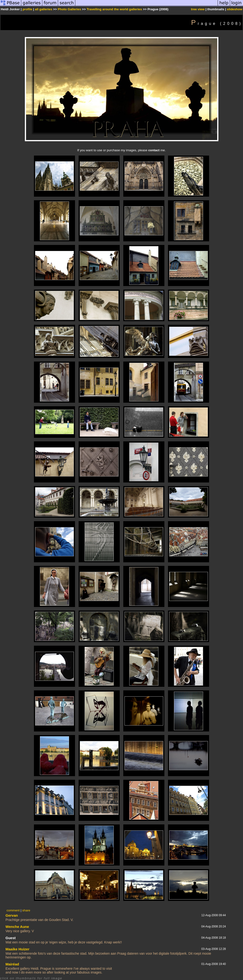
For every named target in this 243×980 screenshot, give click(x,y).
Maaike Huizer (17, 949)
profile (27, 9)
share (26, 910)
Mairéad (12, 964)
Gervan (12, 915)
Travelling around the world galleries (114, 9)
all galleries (44, 9)
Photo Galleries (70, 9)
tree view (198, 9)
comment (13, 910)
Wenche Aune (17, 927)
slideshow (235, 9)
